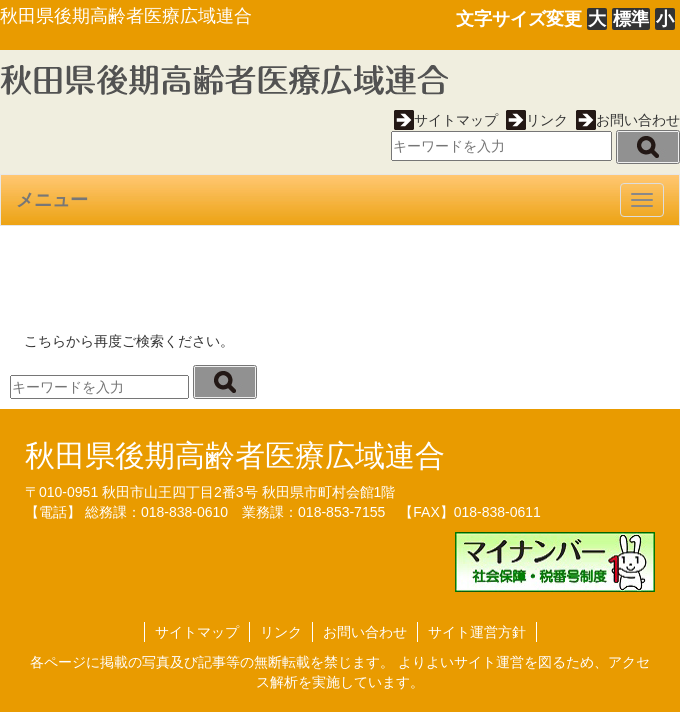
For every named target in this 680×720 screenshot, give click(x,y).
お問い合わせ (628, 120)
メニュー (52, 200)
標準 (631, 19)
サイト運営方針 (477, 632)
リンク (537, 120)
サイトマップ (446, 120)
